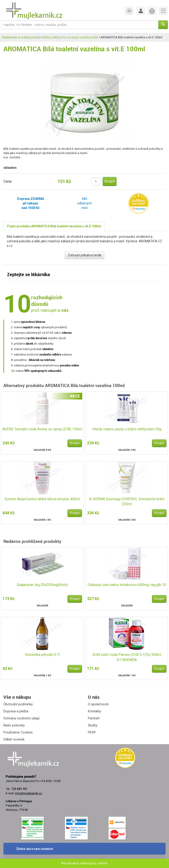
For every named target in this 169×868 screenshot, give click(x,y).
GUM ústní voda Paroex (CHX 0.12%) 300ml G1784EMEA (127, 657)
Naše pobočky (14, 725)
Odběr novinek (14, 739)
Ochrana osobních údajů (21, 718)
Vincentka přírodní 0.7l (42, 655)
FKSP (92, 732)
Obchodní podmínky (18, 704)
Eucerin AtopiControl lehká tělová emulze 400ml (42, 499)
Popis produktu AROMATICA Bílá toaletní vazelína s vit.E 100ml (54, 226)
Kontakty (94, 711)
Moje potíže (32, 37)
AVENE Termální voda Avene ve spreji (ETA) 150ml (42, 429)
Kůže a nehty (51, 37)
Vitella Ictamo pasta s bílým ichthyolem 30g (127, 429)
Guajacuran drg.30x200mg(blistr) (42, 585)
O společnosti (98, 704)
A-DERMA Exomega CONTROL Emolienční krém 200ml (127, 502)
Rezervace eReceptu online (85, 863)
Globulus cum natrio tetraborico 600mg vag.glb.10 (127, 585)
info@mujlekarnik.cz (29, 793)
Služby (93, 725)
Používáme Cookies (18, 732)
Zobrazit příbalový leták (84, 255)
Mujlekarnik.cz (12, 37)
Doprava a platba (16, 711)
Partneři (94, 718)
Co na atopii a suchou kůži (80, 37)
